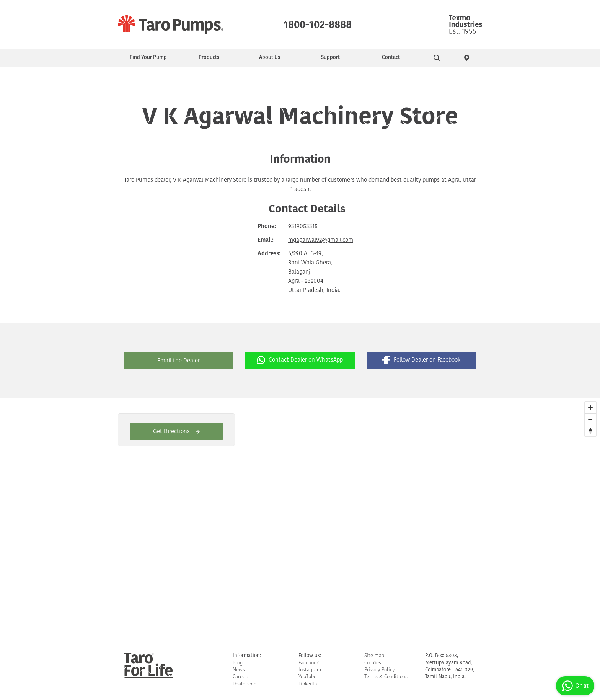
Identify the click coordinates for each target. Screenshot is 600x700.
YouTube (307, 677)
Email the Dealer (179, 361)
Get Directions (176, 432)
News (239, 670)
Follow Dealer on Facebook (421, 360)
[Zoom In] (590, 408)
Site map (374, 656)
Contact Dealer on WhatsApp (300, 360)
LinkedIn (308, 684)
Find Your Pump (148, 58)
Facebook (309, 663)
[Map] (300, 519)
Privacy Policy (379, 670)
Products (209, 58)
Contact (391, 58)
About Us (270, 58)
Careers (241, 677)
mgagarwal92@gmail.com (321, 241)
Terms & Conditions (386, 677)
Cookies (373, 663)
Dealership (245, 684)
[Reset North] (590, 431)
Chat (574, 686)
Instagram (310, 670)
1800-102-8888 (318, 23)
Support (330, 58)
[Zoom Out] (590, 419)
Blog (238, 663)
